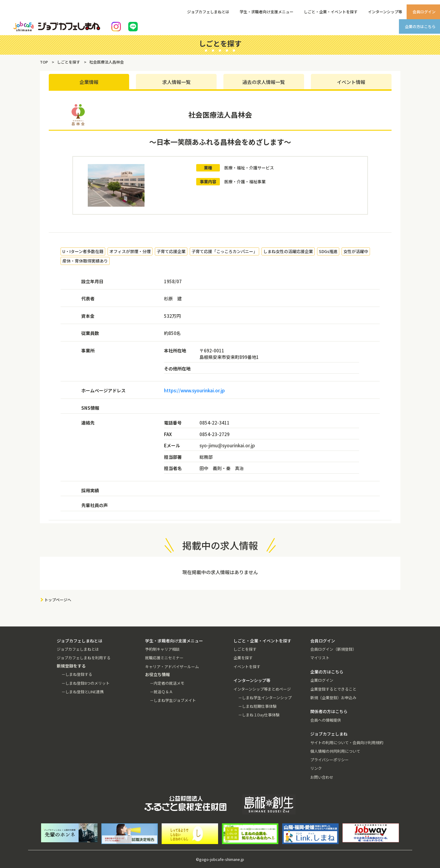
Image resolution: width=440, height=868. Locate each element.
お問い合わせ (322, 777)
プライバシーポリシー (329, 760)
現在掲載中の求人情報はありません (220, 572)
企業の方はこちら (420, 26)
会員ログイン (424, 12)
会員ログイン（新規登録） (333, 649)
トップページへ (58, 600)
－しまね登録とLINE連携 (83, 692)
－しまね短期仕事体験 (257, 706)
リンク (316, 768)
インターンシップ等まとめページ (262, 689)
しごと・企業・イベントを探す (331, 12)
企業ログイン (322, 680)
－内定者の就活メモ (167, 683)
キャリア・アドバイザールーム (172, 667)
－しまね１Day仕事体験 (259, 715)
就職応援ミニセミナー (164, 658)
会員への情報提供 (326, 720)
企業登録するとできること (333, 689)
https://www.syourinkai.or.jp (194, 390)
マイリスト (320, 658)
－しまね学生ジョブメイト (173, 700)
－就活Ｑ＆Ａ (161, 692)
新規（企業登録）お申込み (333, 698)
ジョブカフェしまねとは (208, 12)
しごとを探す (245, 649)
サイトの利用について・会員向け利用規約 (347, 743)
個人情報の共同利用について (335, 751)
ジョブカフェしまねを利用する (84, 658)
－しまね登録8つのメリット (86, 683)
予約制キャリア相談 (162, 649)
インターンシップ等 (385, 12)
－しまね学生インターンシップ (265, 698)
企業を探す (243, 658)
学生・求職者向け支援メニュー (267, 12)
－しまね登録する (77, 674)
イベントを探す (247, 667)
